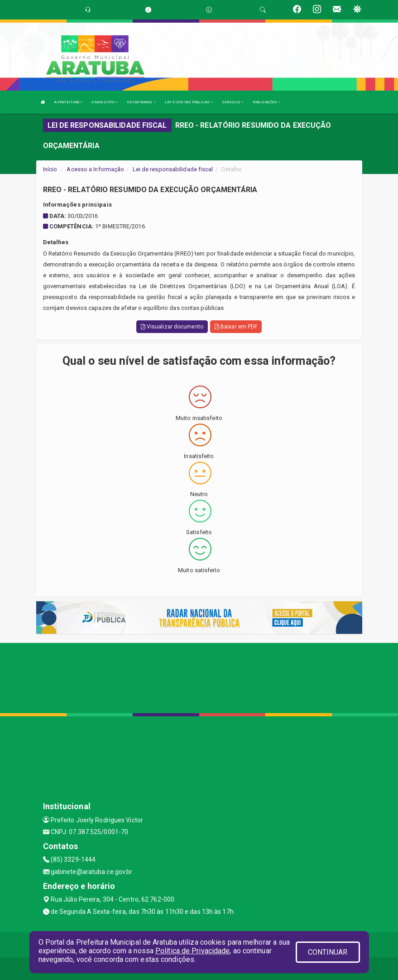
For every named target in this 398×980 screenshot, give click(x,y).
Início (50, 169)
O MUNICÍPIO (105, 102)
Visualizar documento (172, 327)
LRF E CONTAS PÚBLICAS (189, 102)
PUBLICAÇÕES (266, 102)
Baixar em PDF (236, 327)
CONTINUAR (328, 952)
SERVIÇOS (233, 102)
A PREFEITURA (68, 102)
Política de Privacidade (192, 951)
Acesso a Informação (95, 169)
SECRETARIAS (141, 102)
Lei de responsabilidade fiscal (173, 169)
